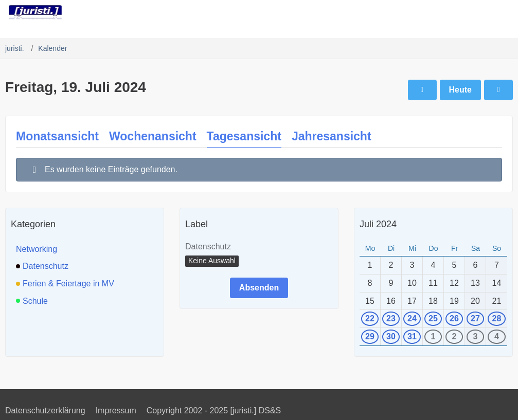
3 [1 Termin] (476, 336)
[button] (212, 261)
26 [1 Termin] (454, 318)
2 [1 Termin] (454, 336)
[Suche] (453, 13)
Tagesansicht (244, 136)
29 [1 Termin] (370, 336)
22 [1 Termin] (370, 318)
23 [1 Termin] (391, 318)
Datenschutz (208, 246)
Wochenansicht (153, 136)
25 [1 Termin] (433, 318)
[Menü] (505, 13)
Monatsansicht (57, 136)
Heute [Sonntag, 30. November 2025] (460, 90)
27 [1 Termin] (475, 318)
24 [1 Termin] (412, 318)
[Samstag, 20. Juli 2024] (498, 90)
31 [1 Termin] (412, 336)
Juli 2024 (378, 224)
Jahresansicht (332, 136)
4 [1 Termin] (497, 336)
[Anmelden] (479, 13)
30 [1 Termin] (391, 336)
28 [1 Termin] (497, 318)
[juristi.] (35, 12)
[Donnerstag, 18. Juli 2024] (422, 90)
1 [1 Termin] (433, 336)
